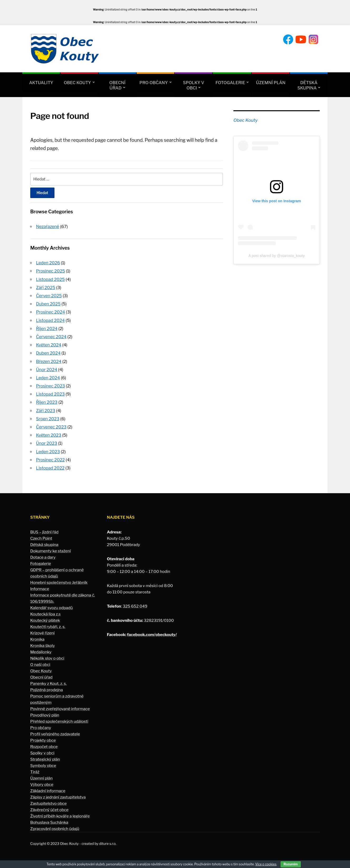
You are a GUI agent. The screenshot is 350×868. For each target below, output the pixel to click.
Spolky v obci (193, 85)
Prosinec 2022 (50, 460)
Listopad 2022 (50, 468)
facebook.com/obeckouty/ (152, 635)
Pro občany (154, 83)
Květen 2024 (49, 345)
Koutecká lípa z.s (45, 614)
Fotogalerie (230, 83)
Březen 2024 (49, 362)
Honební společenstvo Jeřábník (59, 583)
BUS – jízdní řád (44, 532)
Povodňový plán (45, 715)
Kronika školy (42, 646)
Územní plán (271, 83)
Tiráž (35, 772)
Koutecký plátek (45, 620)
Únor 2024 (47, 370)
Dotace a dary (43, 557)
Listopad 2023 (50, 394)
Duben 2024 (48, 353)
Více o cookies (266, 864)
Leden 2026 (48, 263)
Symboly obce (43, 766)
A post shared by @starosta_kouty (276, 256)
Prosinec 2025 (51, 271)
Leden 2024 (48, 378)
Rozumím (291, 864)
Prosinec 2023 (51, 386)
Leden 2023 (48, 452)
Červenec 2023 (51, 427)
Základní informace (48, 791)
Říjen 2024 (47, 329)
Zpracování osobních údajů (55, 829)
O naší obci (40, 665)
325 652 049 (135, 606)
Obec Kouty (77, 83)
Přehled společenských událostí (59, 721)
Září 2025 (46, 288)
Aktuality (41, 83)
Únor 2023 (47, 443)
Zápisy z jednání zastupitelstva (58, 797)
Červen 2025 (49, 296)
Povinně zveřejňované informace (60, 709)
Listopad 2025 (50, 279)
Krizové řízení (42, 633)
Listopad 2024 (50, 321)
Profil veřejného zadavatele (55, 734)
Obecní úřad (117, 85)
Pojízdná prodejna (47, 690)
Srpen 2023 (48, 419)
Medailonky (41, 652)
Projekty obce (43, 740)
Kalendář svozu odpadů (52, 608)
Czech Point (41, 538)
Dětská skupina (307, 85)
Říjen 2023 (47, 402)
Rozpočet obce (44, 747)
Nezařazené (48, 227)
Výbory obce (42, 785)
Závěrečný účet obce (49, 810)
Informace (40, 589)
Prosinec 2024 (51, 312)
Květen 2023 (49, 435)
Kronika (37, 639)
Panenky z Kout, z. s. (48, 684)
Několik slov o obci (47, 658)
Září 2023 (46, 411)
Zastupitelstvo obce (48, 804)
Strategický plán (45, 759)
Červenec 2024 (51, 337)
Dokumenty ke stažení (51, 551)
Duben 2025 (48, 304)
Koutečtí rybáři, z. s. (48, 627)
